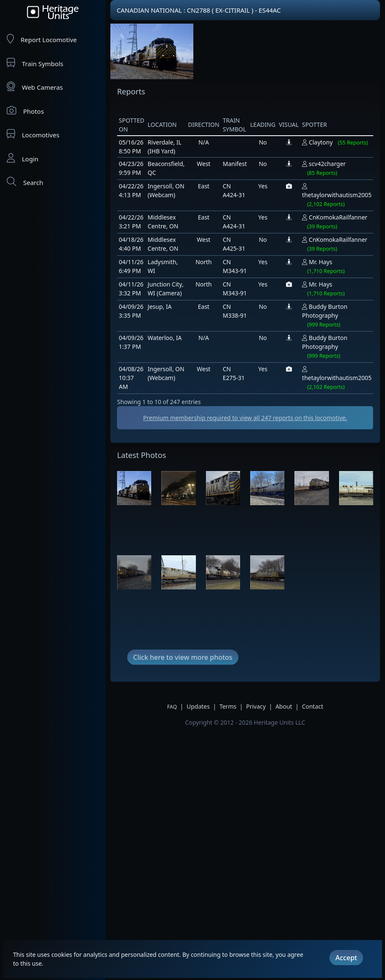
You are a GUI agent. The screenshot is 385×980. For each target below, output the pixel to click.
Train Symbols (35, 63)
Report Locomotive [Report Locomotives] (42, 39)
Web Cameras (35, 87)
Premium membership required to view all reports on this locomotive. (245, 418)
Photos (25, 111)
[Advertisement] (145, 562)
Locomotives (33, 134)
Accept (346, 958)
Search (25, 182)
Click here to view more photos (183, 910)
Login (23, 158)
